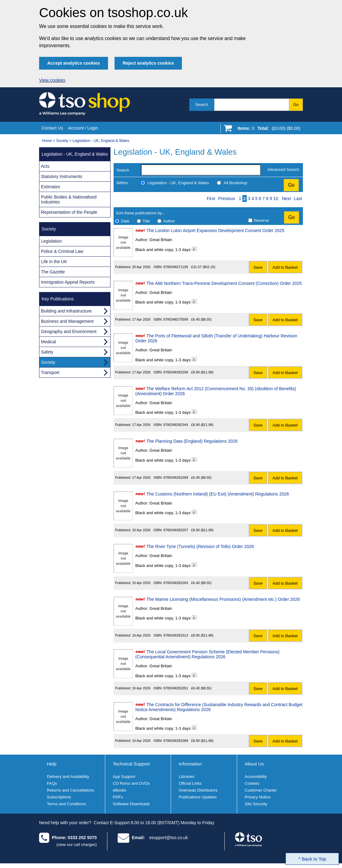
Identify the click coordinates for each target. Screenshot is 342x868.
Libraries (187, 777)
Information (190, 764)
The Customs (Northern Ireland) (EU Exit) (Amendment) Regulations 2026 (218, 494)
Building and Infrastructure (66, 311)
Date (125, 221)
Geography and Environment (69, 331)
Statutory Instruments (62, 176)
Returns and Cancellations (70, 790)
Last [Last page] (298, 199)
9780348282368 (176, 741)
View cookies (52, 80)
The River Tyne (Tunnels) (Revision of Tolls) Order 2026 (200, 546)
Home (47, 141)
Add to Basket (285, 267)
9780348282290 (176, 372)
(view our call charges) (77, 845)
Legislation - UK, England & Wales (101, 141)
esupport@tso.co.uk (169, 838)
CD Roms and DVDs (131, 783)
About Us (254, 764)
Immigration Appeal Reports (68, 282)
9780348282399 (176, 477)
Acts (45, 166)
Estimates (50, 187)
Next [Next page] (286, 199)
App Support (124, 777)
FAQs (52, 783)
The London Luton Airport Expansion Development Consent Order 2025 (215, 231)
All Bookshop (236, 183)
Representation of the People (69, 212)
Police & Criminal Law (62, 251)
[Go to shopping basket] (267, 130)
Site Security (256, 804)
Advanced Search (283, 169)
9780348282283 (176, 583)
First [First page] (211, 199)
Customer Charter (261, 790)
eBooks (120, 790)
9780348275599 (176, 319)
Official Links (190, 783)
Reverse (261, 220)
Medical (48, 342)
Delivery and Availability (68, 777)
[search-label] (201, 170)
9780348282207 (176, 530)
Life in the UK (54, 262)
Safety (47, 352)
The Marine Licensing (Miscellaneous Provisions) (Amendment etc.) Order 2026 (223, 599)
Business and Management (67, 321)
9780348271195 (176, 267)
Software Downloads (131, 804)
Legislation (51, 241)
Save (258, 267)
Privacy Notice (258, 797)
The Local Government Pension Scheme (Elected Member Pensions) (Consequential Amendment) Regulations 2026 (207, 654)
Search (202, 105)
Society (62, 141)
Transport (50, 372)
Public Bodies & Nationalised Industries (69, 199)
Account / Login (83, 128)
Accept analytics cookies (74, 63)
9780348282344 (176, 425)
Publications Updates (198, 797)
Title (146, 221)
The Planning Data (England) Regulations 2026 (192, 441)
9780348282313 (176, 635)
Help (52, 764)
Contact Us (52, 128)
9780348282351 (176, 688)
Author (169, 221)
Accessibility (256, 777)
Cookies (252, 783)
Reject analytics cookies (148, 63)
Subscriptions (59, 797)
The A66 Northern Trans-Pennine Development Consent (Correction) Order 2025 (224, 283)
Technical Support (131, 764)
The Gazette (53, 272)
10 (276, 199)
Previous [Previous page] (227, 199)
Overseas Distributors (198, 790)
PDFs (118, 797)
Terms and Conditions (66, 804)
